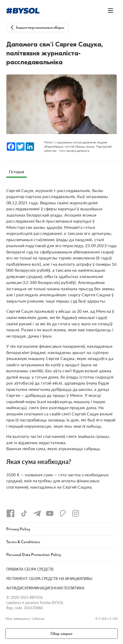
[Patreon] (63, 513)
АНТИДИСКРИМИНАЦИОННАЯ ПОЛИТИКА (45, 588)
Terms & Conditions (23, 542)
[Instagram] (76, 513)
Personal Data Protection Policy (34, 555)
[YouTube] (50, 513)
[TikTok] (24, 513)
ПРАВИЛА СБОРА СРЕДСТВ (30, 569)
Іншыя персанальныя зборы (40, 28)
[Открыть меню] (110, 10)
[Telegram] (37, 513)
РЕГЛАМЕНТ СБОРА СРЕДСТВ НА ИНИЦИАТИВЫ (49, 579)
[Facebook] (10, 513)
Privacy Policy (18, 529)
